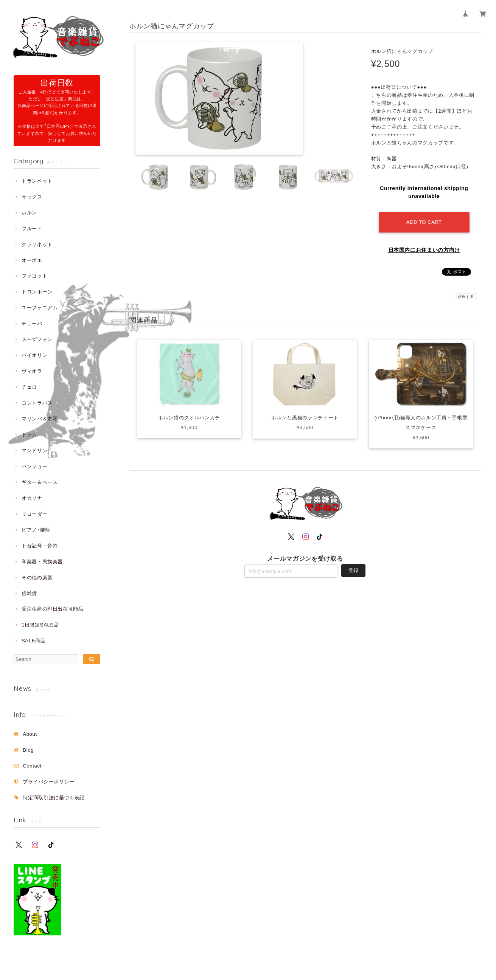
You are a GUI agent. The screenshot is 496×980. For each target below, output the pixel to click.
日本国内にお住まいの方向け (424, 250)
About (30, 734)
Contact (32, 766)
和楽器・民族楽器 (42, 562)
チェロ (29, 387)
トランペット (37, 181)
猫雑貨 (29, 593)
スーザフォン (37, 339)
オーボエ (32, 260)
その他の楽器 (37, 578)
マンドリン (34, 450)
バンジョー (34, 466)
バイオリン (34, 355)
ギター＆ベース (40, 482)
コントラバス (37, 403)
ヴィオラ (32, 371)
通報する (466, 297)
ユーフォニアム (40, 308)
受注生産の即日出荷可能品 (53, 609)
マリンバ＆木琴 (40, 419)
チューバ (32, 323)
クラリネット (37, 244)
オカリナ (32, 498)
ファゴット (34, 276)
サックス (32, 197)
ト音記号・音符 (40, 546)
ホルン (29, 213)
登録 (353, 570)
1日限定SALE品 (40, 625)
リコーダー (34, 514)
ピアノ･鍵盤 (36, 530)
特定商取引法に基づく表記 (54, 798)
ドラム (29, 435)
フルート (32, 229)
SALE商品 (33, 641)
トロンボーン (37, 292)
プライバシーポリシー (49, 782)
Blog (28, 750)
